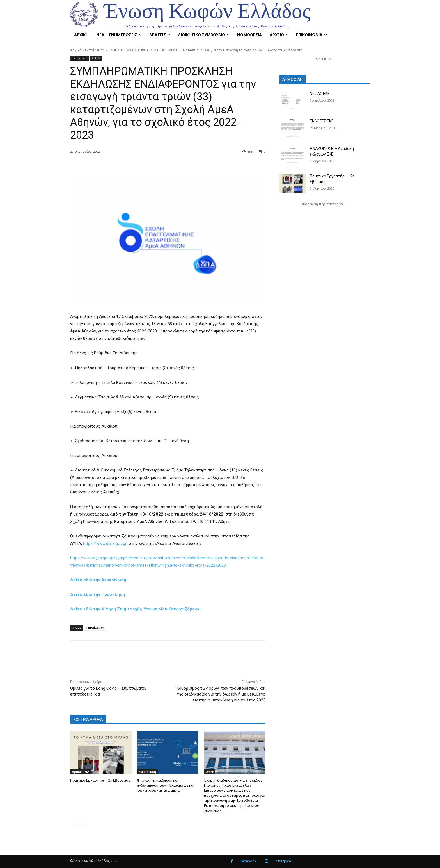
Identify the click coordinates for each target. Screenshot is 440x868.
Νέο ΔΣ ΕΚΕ (320, 94)
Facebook (248, 861)
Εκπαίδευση (95, 50)
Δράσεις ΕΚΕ (81, 772)
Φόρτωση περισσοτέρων (324, 204)
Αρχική (76, 50)
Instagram (283, 861)
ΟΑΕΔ (96, 58)
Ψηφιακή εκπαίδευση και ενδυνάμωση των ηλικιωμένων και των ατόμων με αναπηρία (166, 785)
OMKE (210, 772)
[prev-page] (74, 824)
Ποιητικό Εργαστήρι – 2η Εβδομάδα (100, 780)
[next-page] (83, 824)
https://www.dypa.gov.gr (105, 543)
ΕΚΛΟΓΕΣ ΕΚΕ (322, 121)
